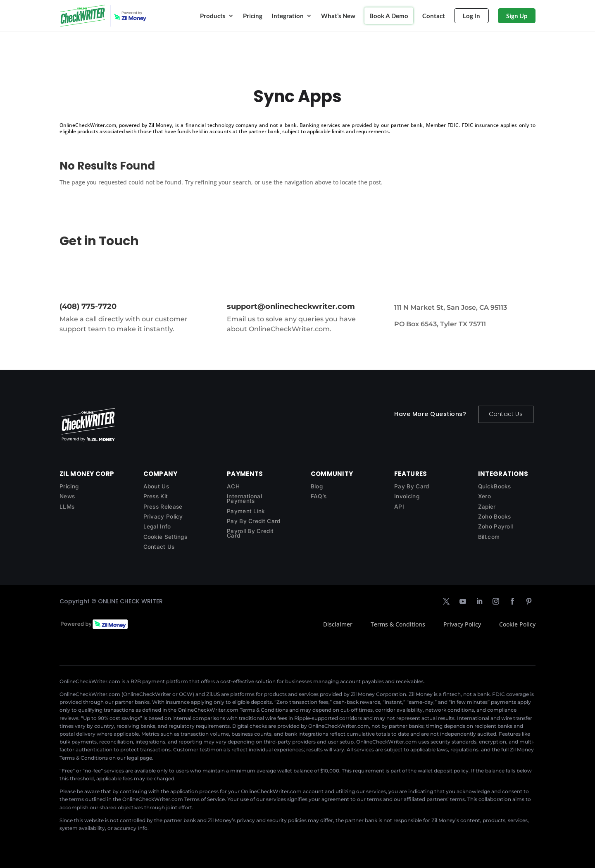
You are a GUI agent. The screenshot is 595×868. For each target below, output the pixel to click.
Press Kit (156, 496)
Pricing (253, 16)
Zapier (487, 507)
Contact (434, 16)
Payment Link (246, 511)
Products (213, 16)
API (399, 507)
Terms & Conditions (398, 624)
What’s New (338, 16)
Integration (288, 16)
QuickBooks (495, 486)
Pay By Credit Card (253, 521)
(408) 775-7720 (88, 306)
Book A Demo (389, 16)
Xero (484, 496)
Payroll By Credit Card (250, 533)
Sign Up (517, 16)
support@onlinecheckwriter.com (291, 306)
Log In (471, 16)
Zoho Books (495, 516)
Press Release (163, 507)
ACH (233, 486)
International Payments (244, 499)
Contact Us (506, 414)
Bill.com (489, 537)
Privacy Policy (163, 516)
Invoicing (407, 496)
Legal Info (157, 526)
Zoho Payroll (496, 526)
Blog (317, 486)
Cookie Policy (517, 624)
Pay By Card (412, 486)
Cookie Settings (165, 537)
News (67, 496)
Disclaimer (338, 624)
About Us (156, 486)
